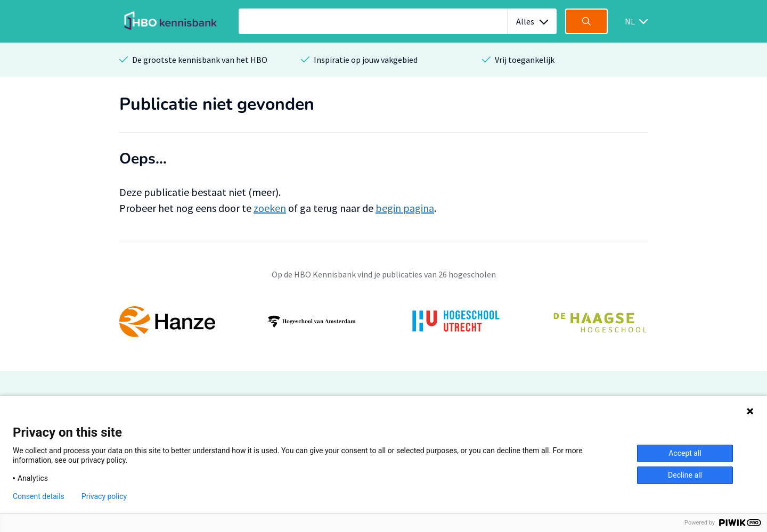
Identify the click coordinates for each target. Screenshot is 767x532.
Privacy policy (104, 496)
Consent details (39, 496)
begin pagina (405, 208)
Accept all (685, 453)
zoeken (270, 208)
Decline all (685, 475)
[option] (383, 322)
